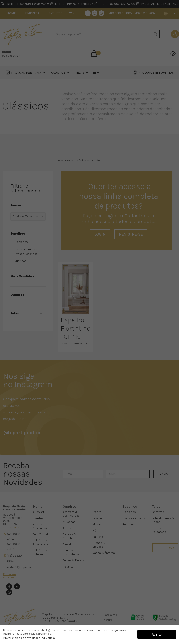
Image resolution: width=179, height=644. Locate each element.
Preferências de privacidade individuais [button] (29, 638)
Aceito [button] (157, 634)
